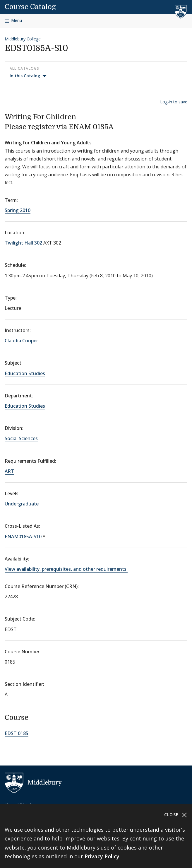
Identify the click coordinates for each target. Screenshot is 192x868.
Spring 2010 (18, 210)
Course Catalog (30, 7)
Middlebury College (23, 39)
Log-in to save (174, 102)
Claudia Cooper (21, 341)
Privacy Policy (102, 856)
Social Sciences (21, 438)
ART (9, 471)
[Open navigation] (13, 21)
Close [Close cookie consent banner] (176, 815)
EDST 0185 (17, 733)
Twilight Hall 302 (23, 243)
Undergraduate (22, 504)
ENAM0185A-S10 (23, 536)
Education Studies (25, 373)
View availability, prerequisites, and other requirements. (66, 569)
